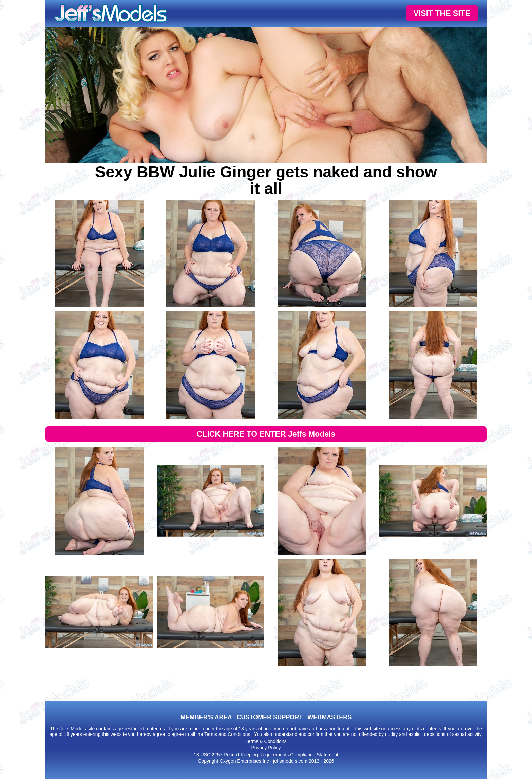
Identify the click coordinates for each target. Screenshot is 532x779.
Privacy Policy (266, 748)
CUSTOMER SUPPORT (270, 717)
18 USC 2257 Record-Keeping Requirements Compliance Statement (266, 755)
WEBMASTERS (329, 717)
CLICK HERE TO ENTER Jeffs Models (266, 434)
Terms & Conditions (266, 741)
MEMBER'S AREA (206, 717)
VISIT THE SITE (442, 13)
